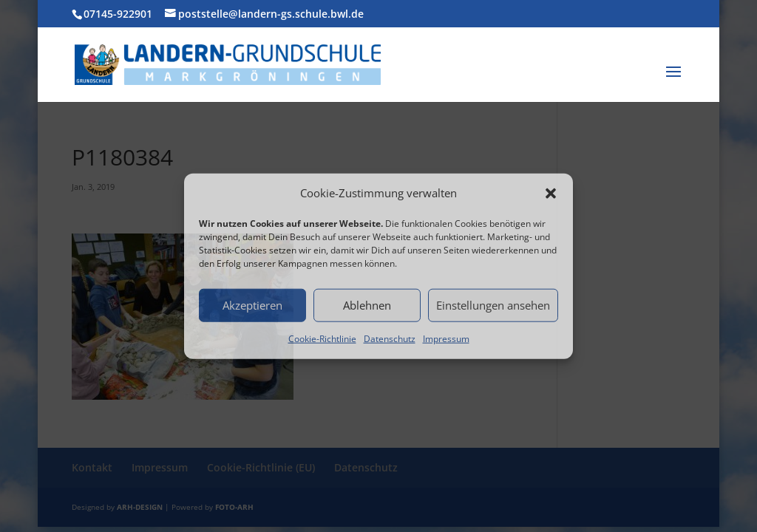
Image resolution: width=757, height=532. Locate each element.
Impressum (446, 339)
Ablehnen (367, 305)
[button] (551, 194)
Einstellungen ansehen (493, 305)
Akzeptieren (252, 305)
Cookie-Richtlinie (322, 339)
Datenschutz (390, 339)
